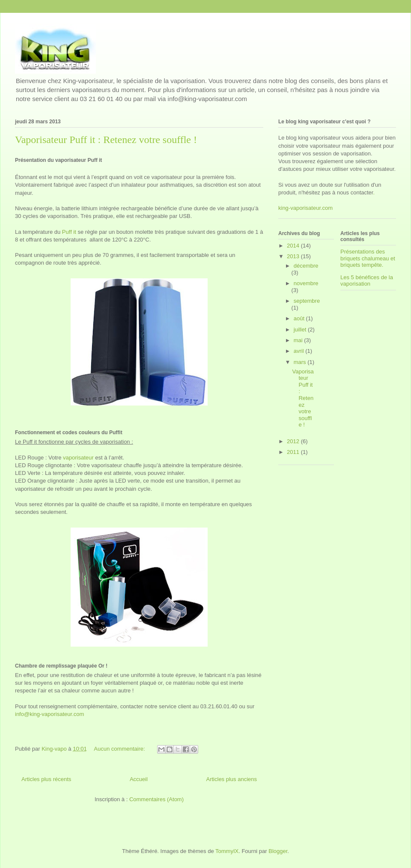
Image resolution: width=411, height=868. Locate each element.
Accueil (139, 779)
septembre (307, 301)
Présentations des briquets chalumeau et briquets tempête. (368, 258)
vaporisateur (78, 458)
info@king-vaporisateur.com (49, 714)
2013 (294, 256)
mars (301, 362)
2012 (294, 441)
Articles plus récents (46, 779)
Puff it (69, 232)
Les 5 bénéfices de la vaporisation (367, 281)
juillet (301, 330)
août (300, 318)
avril (299, 351)
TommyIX (227, 851)
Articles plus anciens (232, 779)
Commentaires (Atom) (156, 799)
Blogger (278, 851)
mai (299, 340)
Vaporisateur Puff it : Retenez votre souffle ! (106, 140)
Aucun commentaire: (120, 749)
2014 (294, 246)
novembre (306, 283)
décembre (306, 266)
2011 (294, 452)
